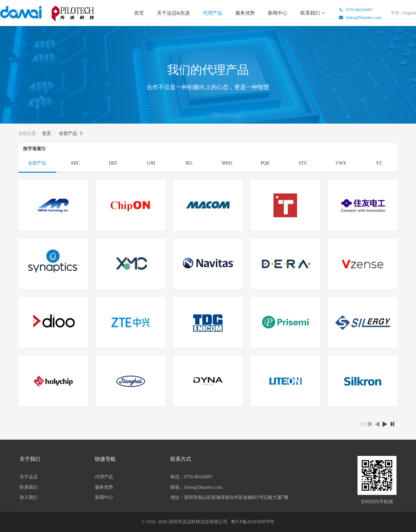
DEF (113, 163)
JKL (189, 163)
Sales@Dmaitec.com (359, 17)
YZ (379, 163)
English (409, 13)
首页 (139, 13)
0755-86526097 (355, 10)
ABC (75, 163)
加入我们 (29, 497)
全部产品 (68, 133)
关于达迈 (29, 477)
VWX (341, 163)
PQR (265, 163)
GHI (151, 163)
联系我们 (311, 13)
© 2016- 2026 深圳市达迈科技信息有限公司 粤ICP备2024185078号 (208, 522)
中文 (395, 13)
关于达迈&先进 (174, 13)
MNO (227, 163)
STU (303, 163)
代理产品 (213, 13)
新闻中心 (278, 13)
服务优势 (245, 13)
